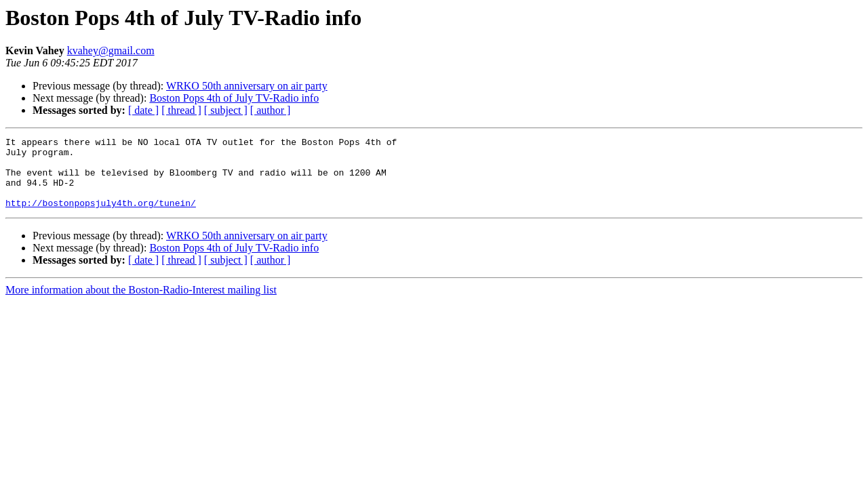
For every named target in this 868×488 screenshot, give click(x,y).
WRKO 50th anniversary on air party (247, 86)
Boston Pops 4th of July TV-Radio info (234, 98)
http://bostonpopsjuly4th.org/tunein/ (101, 217)
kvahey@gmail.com (111, 50)
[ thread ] (181, 110)
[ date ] (143, 110)
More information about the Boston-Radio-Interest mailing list (141, 304)
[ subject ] (226, 110)
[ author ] (271, 110)
